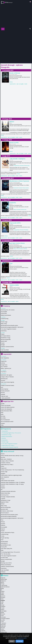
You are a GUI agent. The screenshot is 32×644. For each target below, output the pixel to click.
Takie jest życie (4, 396)
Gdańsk (3, 591)
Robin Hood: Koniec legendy (7, 382)
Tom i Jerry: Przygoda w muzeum (9, 329)
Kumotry (3, 363)
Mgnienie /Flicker (5, 502)
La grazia (3, 498)
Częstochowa (4, 585)
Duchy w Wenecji (15, 73)
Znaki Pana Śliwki (5, 350)
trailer (26, 84)
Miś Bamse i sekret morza (7, 511)
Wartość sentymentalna (6, 559)
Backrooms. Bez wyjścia (6, 375)
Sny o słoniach (4, 367)
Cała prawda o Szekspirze (17, 159)
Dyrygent (3, 473)
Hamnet (3, 486)
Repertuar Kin (8, 401)
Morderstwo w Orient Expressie (19, 181)
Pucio (2, 540)
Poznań (3, 608)
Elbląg (2, 588)
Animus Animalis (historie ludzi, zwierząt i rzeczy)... (12, 456)
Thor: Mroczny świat (6, 554)
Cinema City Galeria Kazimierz (8, 407)
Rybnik (2, 613)
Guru (2, 387)
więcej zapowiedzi (6, 398)
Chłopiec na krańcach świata (7, 385)
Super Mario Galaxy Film (6, 549)
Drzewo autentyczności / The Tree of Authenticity (12, 470)
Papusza (3, 529)
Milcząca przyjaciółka (6, 339)
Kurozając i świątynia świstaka (8, 497)
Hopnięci (3, 488)
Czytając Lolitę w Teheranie (7, 377)
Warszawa (3, 625)
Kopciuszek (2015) (15, 223)
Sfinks (2, 425)
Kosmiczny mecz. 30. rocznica (8, 310)
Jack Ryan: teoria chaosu (17, 243)
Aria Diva (3, 457)
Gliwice (2, 594)
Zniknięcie (3, 572)
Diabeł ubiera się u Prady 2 (8, 445)
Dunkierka (13, 203)
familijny (26, 230)
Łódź (2, 603)
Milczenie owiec (4, 509)
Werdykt (3, 345)
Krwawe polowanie (5, 391)
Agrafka (3, 404)
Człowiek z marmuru (6, 463)
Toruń (2, 622)
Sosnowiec (3, 617)
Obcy (2, 520)
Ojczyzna (3, 380)
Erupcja (3, 334)
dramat (22, 166)
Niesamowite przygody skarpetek (10, 447)
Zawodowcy (4, 331)
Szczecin (3, 620)
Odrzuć (12, 641)
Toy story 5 (4, 372)
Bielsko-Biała (4, 579)
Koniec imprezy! (4, 389)
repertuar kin (13, 84)
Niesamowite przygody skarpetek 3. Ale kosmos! (12, 327)
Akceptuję (20, 641)
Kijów (2, 414)
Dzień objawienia (5, 358)
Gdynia (2, 593)
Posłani (3, 536)
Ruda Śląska (4, 611)
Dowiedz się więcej (22, 638)
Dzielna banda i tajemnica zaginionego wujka (11, 475)
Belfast (12, 122)
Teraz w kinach (9, 451)
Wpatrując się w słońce (6, 563)
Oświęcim (3, 606)
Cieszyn (3, 584)
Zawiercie (3, 631)
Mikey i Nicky (4, 324)
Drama (2, 466)
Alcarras (3, 454)
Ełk (2, 590)
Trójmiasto (3, 623)
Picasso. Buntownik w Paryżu (8, 532)
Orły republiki (4, 312)
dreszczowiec (26, 188)
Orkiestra (3, 525)
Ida (2, 490)
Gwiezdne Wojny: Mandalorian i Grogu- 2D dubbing (13, 482)
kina (9, 2)
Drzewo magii (4, 322)
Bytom (2, 582)
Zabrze (2, 629)
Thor (11, 263)
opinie (21, 137)
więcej (11, 82)
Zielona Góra (4, 632)
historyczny (27, 166)
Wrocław (3, 628)
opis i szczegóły (20, 84)
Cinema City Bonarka (6, 405)
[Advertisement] (16, 47)
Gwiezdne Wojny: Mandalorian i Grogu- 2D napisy (12, 484)
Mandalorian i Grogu (6, 338)
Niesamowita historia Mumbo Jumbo (9, 325)
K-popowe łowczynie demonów (8, 491)
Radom (3, 610)
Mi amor (3, 393)
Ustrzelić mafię (4, 557)
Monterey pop (4, 379)
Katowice (3, 597)
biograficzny (17, 166)
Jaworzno (3, 596)
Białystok (3, 578)
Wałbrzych (3, 626)
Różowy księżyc (4, 541)
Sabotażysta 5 (4, 543)
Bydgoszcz (3, 581)
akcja (15, 209)
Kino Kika (3, 416)
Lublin (2, 602)
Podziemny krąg (5, 319)
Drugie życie (4, 361)
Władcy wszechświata (6, 315)
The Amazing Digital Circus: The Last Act (11, 433)
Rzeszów (3, 614)
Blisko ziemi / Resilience (6, 459)
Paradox (3, 423)
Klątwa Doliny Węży (5, 493)
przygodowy (17, 230)
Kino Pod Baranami (5, 420)
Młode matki (4, 341)
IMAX (2, 413)
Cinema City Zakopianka (6, 409)
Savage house (4, 365)
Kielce (2, 599)
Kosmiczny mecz (5, 495)
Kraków (3, 600)
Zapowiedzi (7, 354)
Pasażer (3, 343)
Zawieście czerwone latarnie (7, 347)
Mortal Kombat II (5, 513)
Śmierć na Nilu (14, 143)
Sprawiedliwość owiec (6, 545)
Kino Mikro (3, 418)
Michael (3, 504)
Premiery (7, 306)
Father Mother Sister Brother (8, 481)
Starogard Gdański (5, 619)
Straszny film (4, 313)
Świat (2, 550)
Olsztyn (3, 605)
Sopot (2, 616)
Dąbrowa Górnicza (5, 587)
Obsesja (4, 438)
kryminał (16, 188)
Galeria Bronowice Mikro (6, 411)
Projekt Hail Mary (5, 538)
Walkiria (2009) (14, 285)
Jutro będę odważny (6, 336)
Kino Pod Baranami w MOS (7, 422)
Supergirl (3, 394)
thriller (25, 249)
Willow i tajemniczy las (6, 368)
